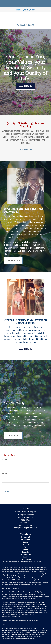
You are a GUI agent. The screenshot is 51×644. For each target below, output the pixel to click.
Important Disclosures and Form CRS (27, 620)
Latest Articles (26, 554)
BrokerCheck (6, 564)
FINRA (38, 594)
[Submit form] (7, 492)
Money (25, 549)
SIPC (43, 594)
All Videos (25, 557)
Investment (25, 539)
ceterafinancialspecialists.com (11, 617)
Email (5, 473)
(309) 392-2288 (25, 25)
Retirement (25, 537)
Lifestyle (26, 552)
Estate (26, 542)
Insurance (26, 544)
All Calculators (26, 559)
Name (5, 459)
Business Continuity (8, 620)
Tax (26, 547)
